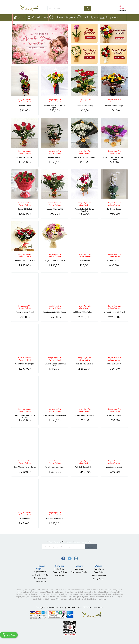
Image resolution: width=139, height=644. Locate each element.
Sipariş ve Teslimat (60, 572)
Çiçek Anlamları (40, 572)
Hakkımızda (60, 575)
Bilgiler (99, 566)
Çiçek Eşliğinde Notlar (40, 575)
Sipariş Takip (99, 572)
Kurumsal (60, 566)
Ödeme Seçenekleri (99, 575)
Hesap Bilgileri (99, 579)
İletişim (79, 566)
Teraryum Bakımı (40, 578)
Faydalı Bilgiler (40, 567)
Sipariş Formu (99, 569)
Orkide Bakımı (40, 581)
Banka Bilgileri (60, 569)
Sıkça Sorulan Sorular (79, 572)
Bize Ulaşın (79, 569)
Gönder (91, 547)
